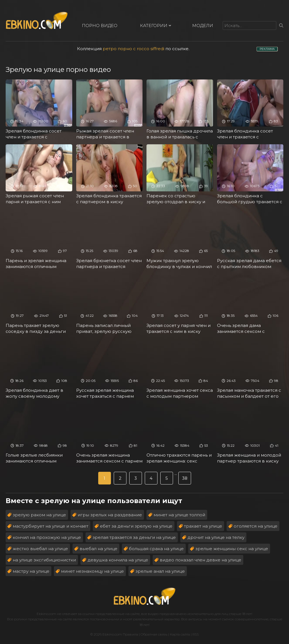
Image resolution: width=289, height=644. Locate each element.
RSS (196, 634)
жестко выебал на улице (40, 549)
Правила (130, 634)
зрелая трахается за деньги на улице (134, 537)
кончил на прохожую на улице (47, 537)
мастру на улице (31, 571)
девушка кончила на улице (118, 560)
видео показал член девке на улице (201, 560)
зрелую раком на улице (39, 515)
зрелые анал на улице (160, 571)
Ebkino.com (46, 614)
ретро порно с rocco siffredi (133, 49)
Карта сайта (180, 634)
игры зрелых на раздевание (110, 515)
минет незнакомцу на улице (92, 571)
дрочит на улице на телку (216, 537)
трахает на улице (203, 526)
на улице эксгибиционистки (44, 560)
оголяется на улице (256, 526)
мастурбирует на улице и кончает (51, 526)
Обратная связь (154, 634)
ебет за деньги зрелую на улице (136, 526)
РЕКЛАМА (267, 49)
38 (185, 478)
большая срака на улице (156, 549)
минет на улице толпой (179, 515)
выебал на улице (98, 549)
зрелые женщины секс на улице (232, 549)
